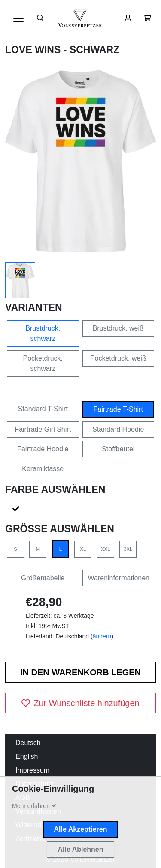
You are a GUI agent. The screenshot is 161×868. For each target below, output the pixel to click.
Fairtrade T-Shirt (118, 409)
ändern (102, 636)
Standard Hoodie (118, 429)
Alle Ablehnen (80, 849)
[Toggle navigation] (18, 18)
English (27, 756)
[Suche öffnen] (40, 18)
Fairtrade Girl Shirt (43, 429)
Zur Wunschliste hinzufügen (80, 703)
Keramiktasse (43, 469)
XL (83, 549)
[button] (147, 18)
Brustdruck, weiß (118, 328)
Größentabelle (43, 578)
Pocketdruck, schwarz (43, 363)
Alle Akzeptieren (81, 829)
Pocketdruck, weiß (118, 358)
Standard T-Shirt (43, 409)
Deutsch (28, 743)
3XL (128, 549)
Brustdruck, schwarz (43, 333)
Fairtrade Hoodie (43, 449)
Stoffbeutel (118, 449)
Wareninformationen (119, 578)
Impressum (32, 770)
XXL (105, 549)
